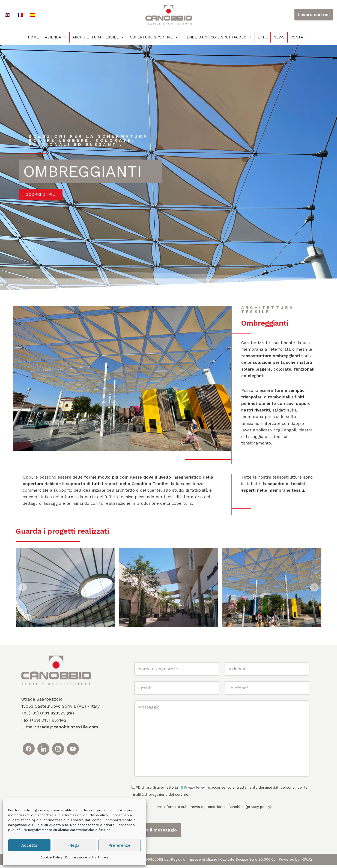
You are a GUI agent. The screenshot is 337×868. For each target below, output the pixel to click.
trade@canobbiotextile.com (68, 730)
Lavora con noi (314, 15)
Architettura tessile (98, 37)
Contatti (300, 37)
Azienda (56, 37)
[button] (23, 590)
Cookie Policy (51, 857)
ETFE (263, 37)
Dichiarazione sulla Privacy (87, 857)
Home (33, 37)
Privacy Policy (195, 791)
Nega (74, 845)
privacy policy (258, 810)
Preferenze (120, 845)
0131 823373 (53, 716)
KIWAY (307, 862)
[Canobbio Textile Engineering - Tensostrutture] (169, 15)
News (279, 37)
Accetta (29, 845)
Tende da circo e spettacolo (218, 37)
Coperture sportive (154, 37)
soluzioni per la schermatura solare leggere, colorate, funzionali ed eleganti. (90, 141)
